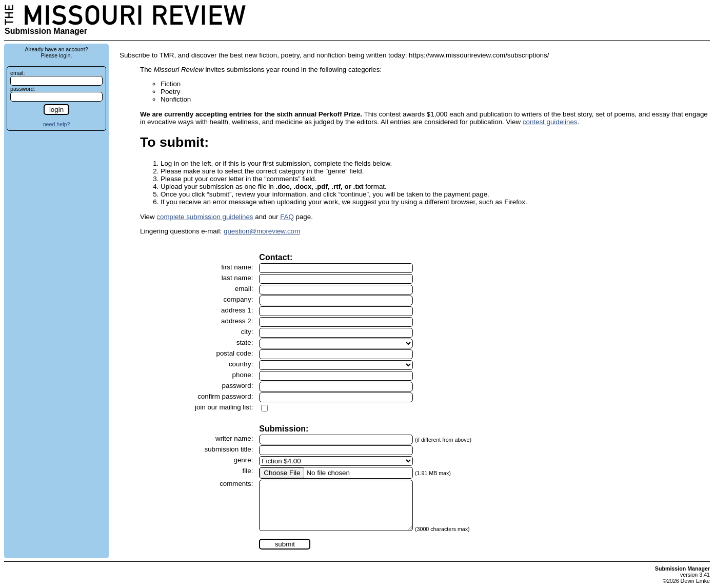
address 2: (237, 321)
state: (245, 342)
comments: (236, 484)
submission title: (229, 449)
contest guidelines (550, 122)
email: (17, 73)
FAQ (287, 217)
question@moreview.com (262, 231)
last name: (237, 278)
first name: (237, 267)
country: (241, 364)
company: (239, 299)
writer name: (234, 438)
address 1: (237, 310)
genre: (244, 460)
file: (248, 471)
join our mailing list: (224, 407)
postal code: (234, 353)
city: (247, 332)
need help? (57, 124)
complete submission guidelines (205, 217)
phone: (243, 375)
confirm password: (225, 396)
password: (23, 89)
